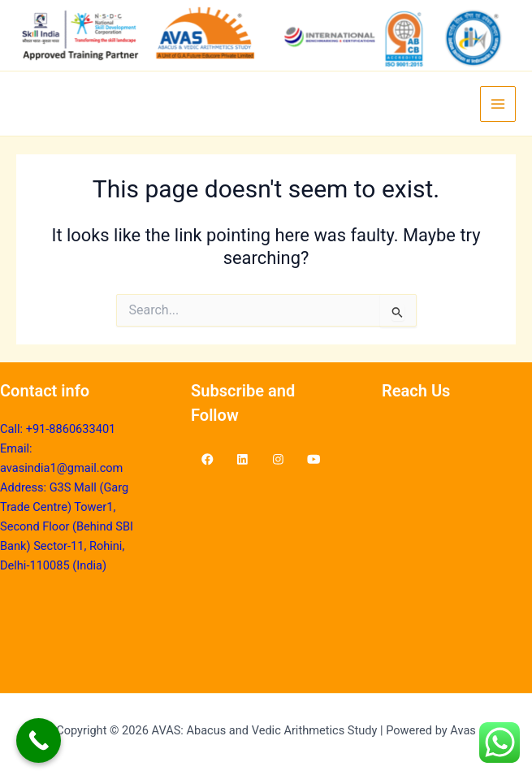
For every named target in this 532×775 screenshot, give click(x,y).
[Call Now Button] (39, 740)
